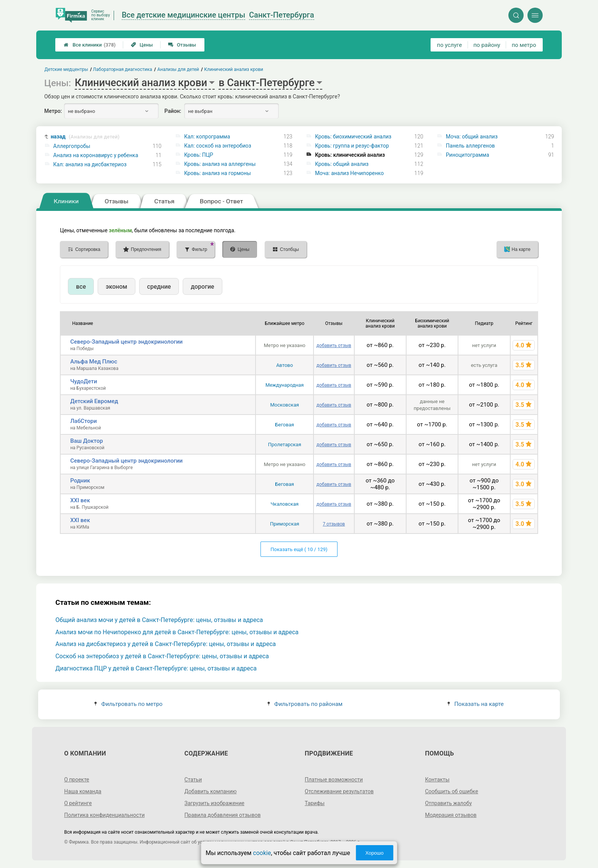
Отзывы (182, 45)
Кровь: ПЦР (199, 155)
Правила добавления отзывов (223, 815)
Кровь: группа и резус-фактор (352, 146)
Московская (284, 405)
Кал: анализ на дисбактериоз (90, 164)
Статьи (193, 780)
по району (487, 45)
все (81, 287)
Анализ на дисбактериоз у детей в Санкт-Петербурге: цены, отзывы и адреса (166, 644)
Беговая (284, 425)
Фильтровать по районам (305, 704)
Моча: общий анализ (472, 137)
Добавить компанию (211, 791)
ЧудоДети (84, 381)
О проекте (77, 780)
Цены (142, 45)
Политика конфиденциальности (104, 815)
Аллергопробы (72, 146)
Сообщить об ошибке (451, 791)
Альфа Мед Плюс (94, 362)
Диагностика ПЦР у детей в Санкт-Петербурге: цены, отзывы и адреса (156, 668)
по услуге (450, 45)
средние (159, 287)
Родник (80, 481)
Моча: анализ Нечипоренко (349, 173)
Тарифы (315, 803)
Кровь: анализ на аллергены (220, 164)
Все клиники (90, 45)
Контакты (437, 780)
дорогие (202, 287)
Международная (285, 385)
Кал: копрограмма (207, 137)
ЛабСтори (84, 421)
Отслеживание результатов (339, 791)
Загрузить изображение (215, 803)
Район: (173, 111)
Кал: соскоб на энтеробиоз (218, 146)
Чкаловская (284, 504)
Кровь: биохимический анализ (353, 137)
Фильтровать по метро (128, 704)
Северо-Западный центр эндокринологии (126, 342)
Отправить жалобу (448, 803)
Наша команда (83, 791)
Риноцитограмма (468, 155)
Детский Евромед (94, 401)
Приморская (285, 524)
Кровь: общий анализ (342, 164)
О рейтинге (78, 803)
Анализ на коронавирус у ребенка (96, 155)
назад (85, 137)
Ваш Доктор (87, 441)
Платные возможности (334, 780)
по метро (524, 45)
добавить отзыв (334, 346)
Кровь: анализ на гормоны (218, 173)
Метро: (53, 111)
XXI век (80, 500)
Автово (285, 365)
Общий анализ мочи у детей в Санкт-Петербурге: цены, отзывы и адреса (159, 620)
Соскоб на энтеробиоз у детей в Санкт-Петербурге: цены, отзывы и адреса (162, 656)
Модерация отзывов (451, 815)
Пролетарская (285, 444)
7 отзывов (334, 524)
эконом (116, 287)
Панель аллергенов (470, 146)
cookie (262, 853)
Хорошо (375, 853)
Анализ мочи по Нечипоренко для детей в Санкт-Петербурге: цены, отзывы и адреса (177, 632)
